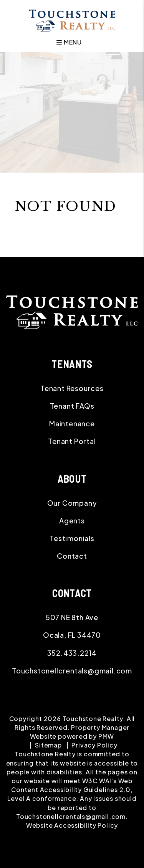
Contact (72, 556)
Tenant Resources (72, 388)
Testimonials (72, 538)
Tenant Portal (72, 441)
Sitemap (48, 745)
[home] (72, 20)
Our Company (72, 503)
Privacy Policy (94, 745)
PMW (106, 736)
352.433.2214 (72, 653)
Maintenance (72, 423)
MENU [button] (69, 42)
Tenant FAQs (72, 406)
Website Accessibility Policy (72, 825)
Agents (72, 521)
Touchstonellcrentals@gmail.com (72, 671)
